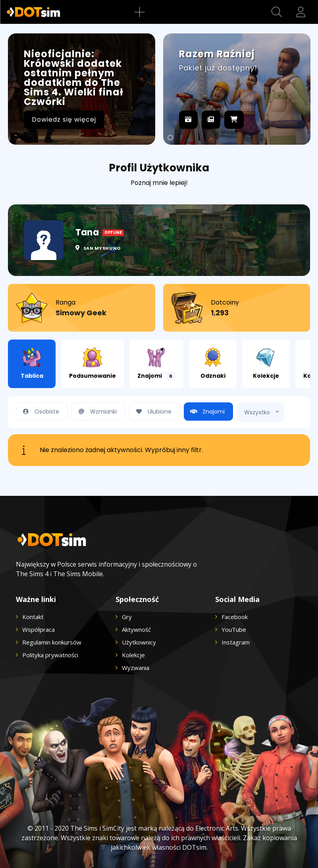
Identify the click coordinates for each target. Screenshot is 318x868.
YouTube (234, 629)
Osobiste (40, 412)
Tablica (32, 364)
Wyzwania (136, 668)
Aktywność (136, 629)
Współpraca (39, 629)
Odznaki (213, 364)
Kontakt (33, 617)
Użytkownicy (139, 642)
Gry (127, 617)
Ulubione (152, 412)
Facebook (235, 617)
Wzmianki (96, 412)
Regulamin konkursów (52, 642)
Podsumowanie (93, 364)
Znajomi (156, 364)
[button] (277, 12)
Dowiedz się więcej (64, 119)
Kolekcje (266, 364)
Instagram (236, 642)
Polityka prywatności (50, 655)
